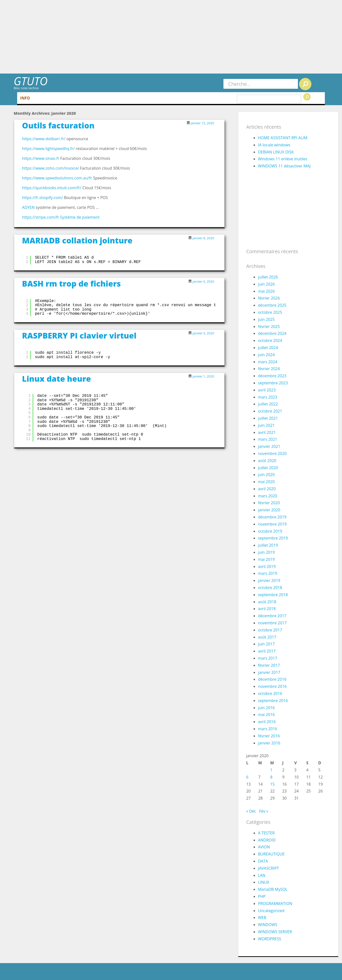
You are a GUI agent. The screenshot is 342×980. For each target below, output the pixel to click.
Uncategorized (271, 911)
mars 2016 (268, 729)
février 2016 (269, 736)
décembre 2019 (272, 517)
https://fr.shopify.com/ (43, 198)
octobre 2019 (270, 531)
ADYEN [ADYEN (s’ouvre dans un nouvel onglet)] (28, 207)
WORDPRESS (270, 939)
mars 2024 (268, 362)
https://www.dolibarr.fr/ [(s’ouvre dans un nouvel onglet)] (44, 139)
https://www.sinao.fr (41, 158)
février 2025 (269, 327)
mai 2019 (266, 559)
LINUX (264, 882)
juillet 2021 (268, 418)
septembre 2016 (273, 701)
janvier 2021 (269, 446)
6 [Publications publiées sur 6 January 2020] (247, 777)
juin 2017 (266, 644)
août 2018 (267, 602)
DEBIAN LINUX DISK (276, 152)
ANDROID (267, 840)
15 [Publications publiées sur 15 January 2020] (272, 784)
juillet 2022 (268, 404)
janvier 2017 (269, 672)
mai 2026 (266, 291)
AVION (264, 847)
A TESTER (266, 833)
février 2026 (269, 298)
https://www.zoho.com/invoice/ (51, 168)
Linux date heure (56, 379)
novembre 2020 (272, 453)
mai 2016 (266, 715)
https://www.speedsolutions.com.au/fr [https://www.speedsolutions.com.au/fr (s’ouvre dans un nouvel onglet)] (58, 178)
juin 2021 (266, 425)
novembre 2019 (272, 524)
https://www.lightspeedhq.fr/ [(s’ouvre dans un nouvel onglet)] (48, 149)
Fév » (264, 811)
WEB (262, 917)
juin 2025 (266, 319)
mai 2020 (266, 482)
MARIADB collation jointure (77, 240)
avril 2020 (267, 489)
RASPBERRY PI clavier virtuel (79, 335)
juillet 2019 (268, 545)
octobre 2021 (270, 411)
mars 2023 (268, 397)
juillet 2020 (268, 468)
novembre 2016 (272, 686)
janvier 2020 (269, 510)
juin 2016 (266, 708)
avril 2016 (267, 722)
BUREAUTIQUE (271, 854)
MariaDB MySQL (273, 889)
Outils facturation (58, 125)
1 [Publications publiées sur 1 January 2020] (271, 770)
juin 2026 (266, 284)
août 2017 (267, 637)
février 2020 (269, 503)
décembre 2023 (272, 376)
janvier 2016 (269, 743)
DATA (263, 861)
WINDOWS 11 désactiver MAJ (284, 166)
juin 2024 (266, 355)
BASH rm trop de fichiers (71, 283)
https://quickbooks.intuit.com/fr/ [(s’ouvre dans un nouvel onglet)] (52, 188)
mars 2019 (268, 573)
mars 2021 (268, 439)
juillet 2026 (268, 277)
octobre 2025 (270, 312)
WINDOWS (268, 925)
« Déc (251, 811)
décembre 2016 (272, 679)
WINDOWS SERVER (275, 932)
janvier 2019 (269, 580)
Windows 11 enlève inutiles (283, 159)
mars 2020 (268, 496)
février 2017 (269, 665)
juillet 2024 (268, 348)
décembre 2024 (272, 333)
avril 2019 (267, 566)
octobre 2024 (270, 340)
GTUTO (31, 81)
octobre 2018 (270, 588)
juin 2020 (266, 475)
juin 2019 (266, 552)
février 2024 (269, 369)
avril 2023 (267, 390)
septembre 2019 (273, 538)
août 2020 (267, 461)
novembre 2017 (272, 623)
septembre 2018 (273, 595)
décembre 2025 (272, 305)
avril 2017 (267, 651)
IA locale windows (274, 145)
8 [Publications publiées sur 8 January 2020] (271, 777)
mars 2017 (268, 658)
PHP (262, 896)
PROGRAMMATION (275, 904)
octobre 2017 (270, 630)
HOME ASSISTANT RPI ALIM (283, 138)
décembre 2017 (272, 616)
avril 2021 (267, 432)
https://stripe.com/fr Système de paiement (61, 217)
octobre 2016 (270, 693)
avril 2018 (267, 609)
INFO (25, 98)
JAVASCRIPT (269, 868)
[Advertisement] (171, 37)
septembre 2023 (273, 383)
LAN (262, 875)
